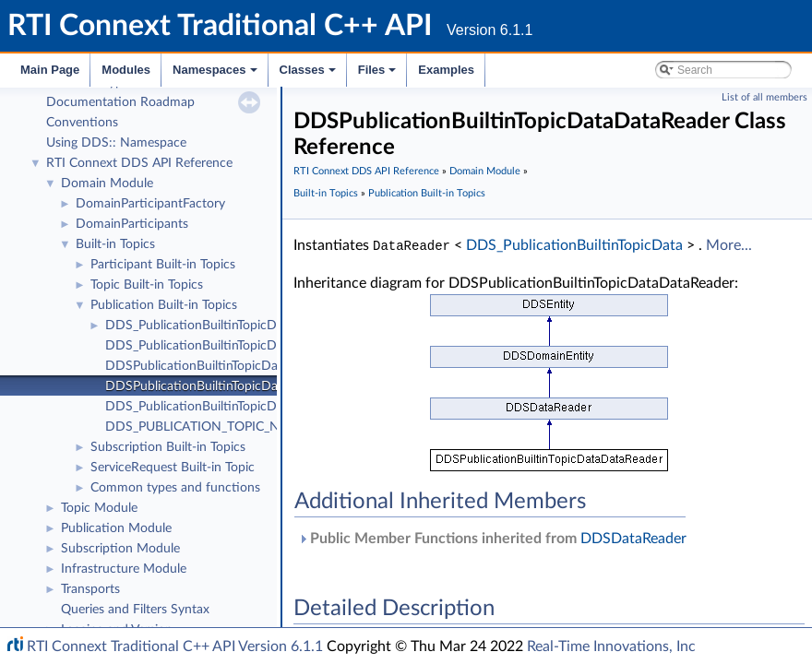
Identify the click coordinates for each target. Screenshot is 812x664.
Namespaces (216, 75)
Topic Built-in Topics (147, 285)
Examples (446, 70)
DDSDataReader (633, 538)
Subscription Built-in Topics (168, 447)
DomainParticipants (132, 224)
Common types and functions (175, 488)
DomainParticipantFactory (150, 204)
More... (729, 245)
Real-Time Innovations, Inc (611, 646)
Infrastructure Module (124, 569)
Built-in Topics (115, 244)
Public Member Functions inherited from (492, 538)
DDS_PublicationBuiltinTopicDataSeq (210, 346)
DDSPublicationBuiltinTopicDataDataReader (231, 386)
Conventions (82, 123)
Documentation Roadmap (120, 102)
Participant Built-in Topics (163, 265)
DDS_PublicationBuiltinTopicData (200, 326)
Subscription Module (120, 549)
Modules (126, 70)
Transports (90, 589)
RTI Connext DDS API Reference (139, 163)
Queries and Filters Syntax (135, 610)
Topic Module (99, 508)
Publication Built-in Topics (164, 305)
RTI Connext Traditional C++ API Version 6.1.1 (175, 646)
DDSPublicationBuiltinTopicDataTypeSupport (233, 366)
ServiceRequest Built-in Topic (173, 468)
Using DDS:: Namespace (116, 143)
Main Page (50, 70)
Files (379, 75)
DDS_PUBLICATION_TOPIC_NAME (206, 427)
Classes (309, 75)
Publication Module (116, 528)
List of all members (764, 97)
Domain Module (107, 184)
